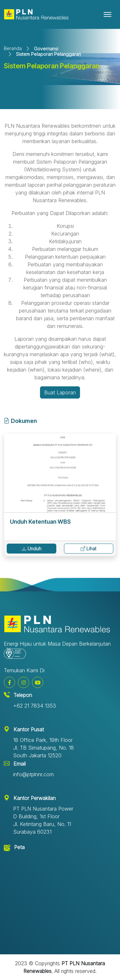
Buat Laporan (60, 392)
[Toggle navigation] (108, 14)
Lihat (88, 549)
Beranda (13, 48)
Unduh (32, 549)
